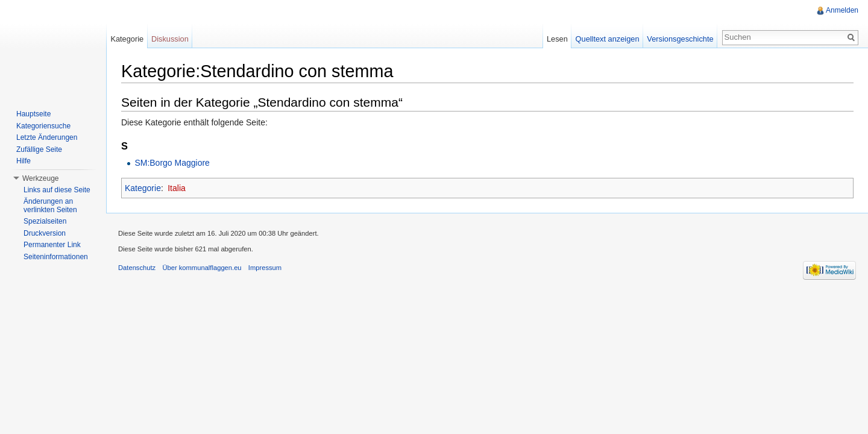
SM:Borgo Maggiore (172, 163)
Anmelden (842, 10)
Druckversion (45, 233)
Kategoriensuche (43, 126)
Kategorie (143, 188)
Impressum (265, 268)
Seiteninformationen (56, 257)
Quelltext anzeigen (608, 39)
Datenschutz (137, 268)
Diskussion (170, 39)
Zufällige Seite (39, 149)
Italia (177, 188)
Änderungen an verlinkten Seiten (50, 206)
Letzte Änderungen (47, 137)
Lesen (557, 39)
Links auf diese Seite (57, 190)
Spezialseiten (45, 221)
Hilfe (24, 161)
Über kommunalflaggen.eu (202, 268)
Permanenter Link (52, 245)
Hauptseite (33, 114)
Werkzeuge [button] (40, 178)
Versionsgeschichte (680, 39)
